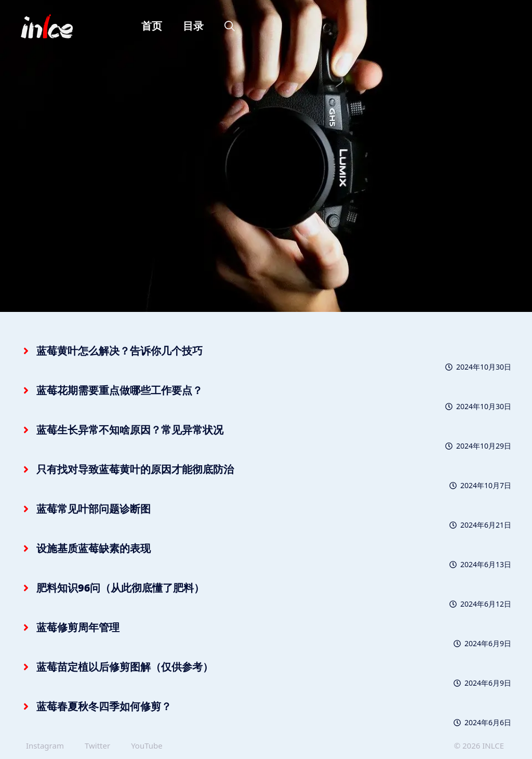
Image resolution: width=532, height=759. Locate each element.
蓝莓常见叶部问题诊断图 (94, 509)
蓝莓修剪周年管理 (78, 627)
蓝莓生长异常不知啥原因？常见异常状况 (130, 430)
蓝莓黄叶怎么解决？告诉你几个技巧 (119, 351)
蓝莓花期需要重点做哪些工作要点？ (119, 390)
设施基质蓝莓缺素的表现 (94, 548)
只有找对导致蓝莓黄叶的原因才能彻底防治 (135, 469)
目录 (193, 26)
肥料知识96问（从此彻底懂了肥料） (120, 588)
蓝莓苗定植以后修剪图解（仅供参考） (125, 667)
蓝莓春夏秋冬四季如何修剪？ (104, 706)
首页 (152, 26)
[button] (230, 26)
